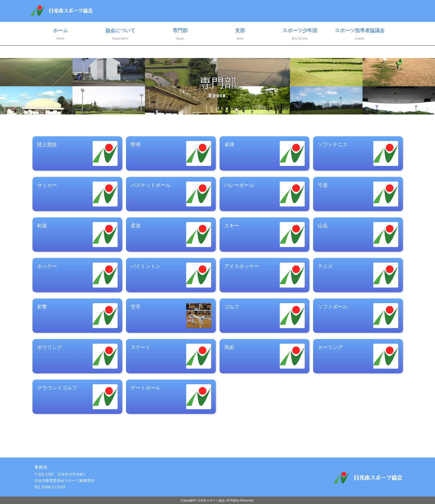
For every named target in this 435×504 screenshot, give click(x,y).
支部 (240, 35)
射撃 (77, 316)
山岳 (358, 235)
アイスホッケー (264, 275)
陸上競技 (77, 153)
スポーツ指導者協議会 (360, 35)
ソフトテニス (358, 153)
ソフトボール (358, 316)
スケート (171, 356)
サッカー (77, 194)
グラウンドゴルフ (77, 397)
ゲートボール (171, 397)
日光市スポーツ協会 (211, 500)
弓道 (358, 194)
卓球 (264, 153)
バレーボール (264, 194)
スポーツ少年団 (300, 35)
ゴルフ (264, 316)
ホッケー (77, 275)
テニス (358, 275)
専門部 (180, 35)
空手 (171, 316)
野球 (171, 153)
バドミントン (171, 275)
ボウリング (77, 356)
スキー (264, 235)
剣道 (77, 235)
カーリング (358, 356)
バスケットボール (171, 194)
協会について (120, 35)
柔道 (171, 235)
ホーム (60, 35)
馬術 (264, 356)
